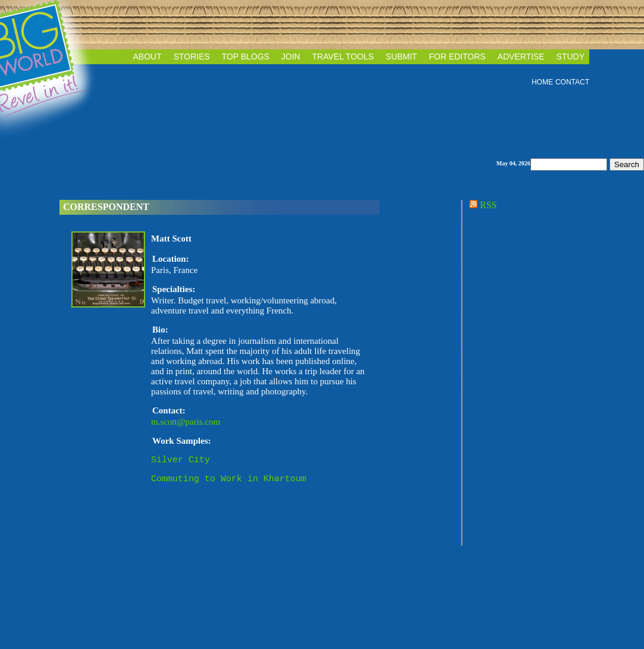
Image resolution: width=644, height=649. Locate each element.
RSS (482, 205)
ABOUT (147, 57)
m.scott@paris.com (186, 422)
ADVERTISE (521, 57)
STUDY (571, 57)
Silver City (180, 461)
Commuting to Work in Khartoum (229, 482)
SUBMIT (401, 57)
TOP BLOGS (246, 57)
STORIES (192, 57)
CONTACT (572, 82)
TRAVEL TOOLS (343, 57)
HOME (542, 82)
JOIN (291, 57)
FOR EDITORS (457, 57)
